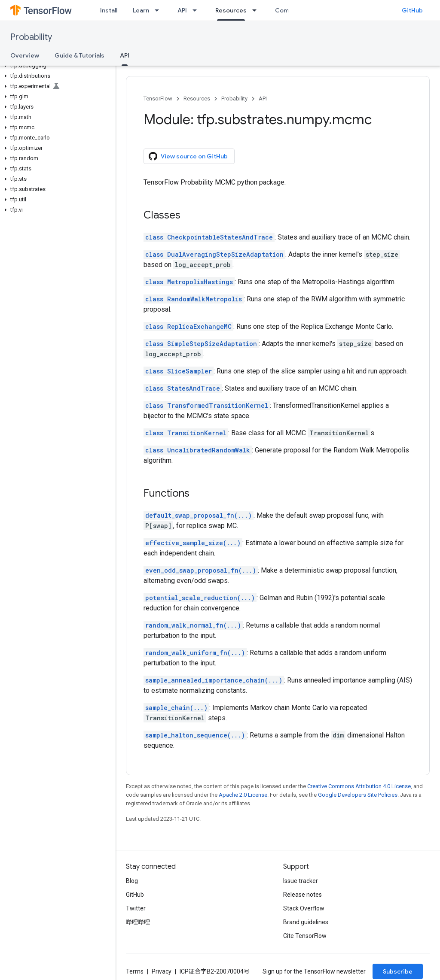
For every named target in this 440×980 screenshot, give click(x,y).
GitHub (412, 10)
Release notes (302, 895)
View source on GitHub (188, 156)
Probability (31, 37)
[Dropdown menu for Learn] (159, 10)
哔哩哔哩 (138, 922)
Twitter (136, 908)
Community (292, 10)
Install (109, 10)
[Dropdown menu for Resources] (257, 10)
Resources (197, 99)
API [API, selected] (125, 55)
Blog (132, 881)
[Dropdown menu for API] (197, 10)
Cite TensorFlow (305, 936)
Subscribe (398, 971)
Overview (25, 55)
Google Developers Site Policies (358, 795)
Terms (135, 971)
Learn (141, 10)
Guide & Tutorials (79, 55)
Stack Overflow (304, 908)
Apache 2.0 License (243, 795)
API (182, 10)
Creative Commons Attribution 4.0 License (359, 786)
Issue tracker (301, 881)
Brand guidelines (306, 922)
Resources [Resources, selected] (231, 10)
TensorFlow (158, 99)
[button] (56, 66)
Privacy (162, 971)
